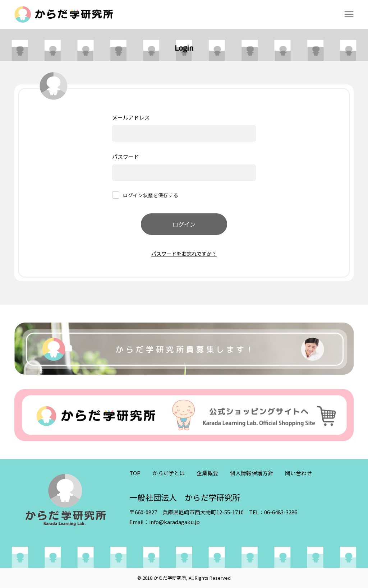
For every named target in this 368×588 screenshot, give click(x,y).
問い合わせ (298, 473)
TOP (135, 473)
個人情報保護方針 (252, 473)
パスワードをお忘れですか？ (184, 254)
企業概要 (207, 473)
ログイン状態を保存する (151, 195)
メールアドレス (131, 117)
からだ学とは (169, 473)
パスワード (126, 156)
